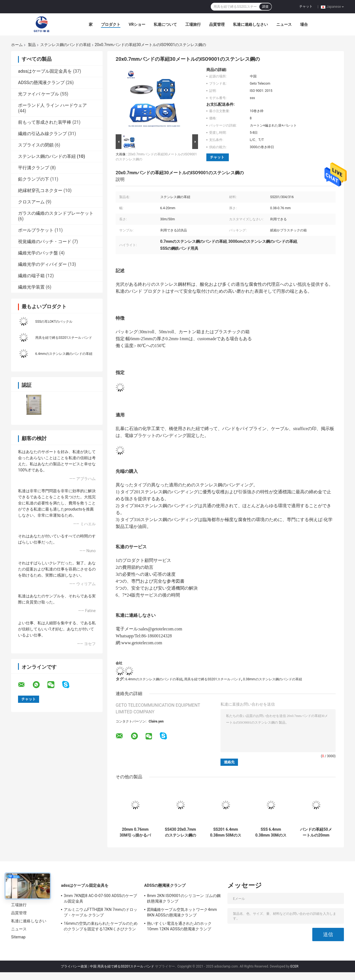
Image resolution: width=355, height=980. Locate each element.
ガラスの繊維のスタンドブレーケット (56, 213)
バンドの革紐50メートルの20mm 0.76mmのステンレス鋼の (316, 832)
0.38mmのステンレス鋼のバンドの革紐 (272, 679)
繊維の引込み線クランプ (42, 134)
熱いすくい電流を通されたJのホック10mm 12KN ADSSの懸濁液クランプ (179, 926)
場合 (304, 24)
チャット (306, 6)
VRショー (137, 24)
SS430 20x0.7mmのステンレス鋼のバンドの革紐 (180, 832)
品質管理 (217, 24)
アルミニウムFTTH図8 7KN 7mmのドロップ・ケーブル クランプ (101, 912)
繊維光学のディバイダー (42, 264)
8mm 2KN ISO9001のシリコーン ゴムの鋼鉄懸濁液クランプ (184, 898)
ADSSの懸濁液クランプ (41, 83)
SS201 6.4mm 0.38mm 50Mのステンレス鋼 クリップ (226, 832)
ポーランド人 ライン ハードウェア (52, 105)
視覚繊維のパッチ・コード (45, 242)
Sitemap (18, 937)
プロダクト (111, 24)
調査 (265, 7)
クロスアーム (31, 202)
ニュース (284, 24)
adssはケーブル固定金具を (45, 71)
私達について (165, 24)
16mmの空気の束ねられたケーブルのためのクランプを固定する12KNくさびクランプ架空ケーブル (101, 927)
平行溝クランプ (34, 168)
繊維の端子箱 (31, 276)
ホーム (17, 45)
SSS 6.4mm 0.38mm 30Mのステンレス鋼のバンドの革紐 (271, 832)
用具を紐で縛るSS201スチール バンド (64, 338)
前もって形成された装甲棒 (45, 122)
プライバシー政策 (74, 966)
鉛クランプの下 (34, 179)
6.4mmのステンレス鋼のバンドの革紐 (64, 354)
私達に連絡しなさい (250, 24)
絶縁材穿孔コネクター (40, 190)
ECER (294, 966)
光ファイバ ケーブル (39, 94)
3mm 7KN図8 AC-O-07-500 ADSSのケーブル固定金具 (100, 898)
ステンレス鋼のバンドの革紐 (65, 45)
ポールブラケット (36, 230)
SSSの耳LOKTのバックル (54, 322)
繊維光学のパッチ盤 (38, 253)
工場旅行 (193, 24)
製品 (32, 45)
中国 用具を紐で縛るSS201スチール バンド (122, 966)
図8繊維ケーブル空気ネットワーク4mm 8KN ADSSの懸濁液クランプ (182, 912)
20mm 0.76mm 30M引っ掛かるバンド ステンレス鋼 (135, 832)
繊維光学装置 (31, 287)
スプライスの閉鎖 (36, 145)
